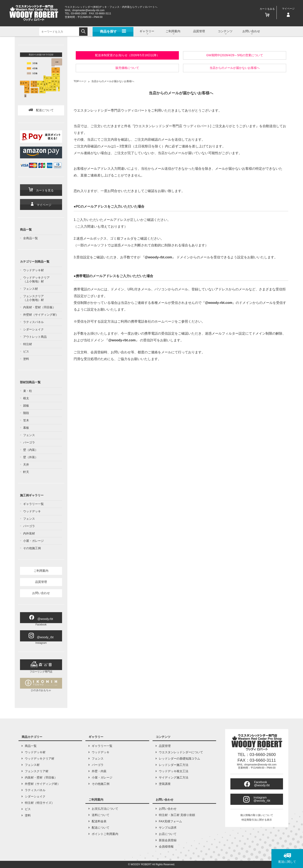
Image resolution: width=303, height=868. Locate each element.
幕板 (26, 428)
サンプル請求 (168, 828)
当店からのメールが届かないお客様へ (235, 68)
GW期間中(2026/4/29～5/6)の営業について (235, 55)
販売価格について (127, 68)
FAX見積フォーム (170, 821)
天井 (26, 465)
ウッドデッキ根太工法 (174, 771)
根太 (26, 398)
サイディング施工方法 (174, 777)
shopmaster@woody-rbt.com (88, 10)
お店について (168, 834)
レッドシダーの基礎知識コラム (179, 758)
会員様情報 (166, 847)
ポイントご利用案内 (105, 834)
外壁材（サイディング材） (41, 315)
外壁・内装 (99, 771)
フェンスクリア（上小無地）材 (33, 298)
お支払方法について (105, 809)
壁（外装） (31, 457)
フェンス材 (31, 289)
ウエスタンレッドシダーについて (181, 752)
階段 (26, 413)
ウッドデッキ (32, 511)
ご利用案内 (41, 571)
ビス (26, 351)
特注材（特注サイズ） (40, 803)
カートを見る (41, 190)
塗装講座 (165, 784)
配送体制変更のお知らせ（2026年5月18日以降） (127, 55)
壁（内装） (31, 450)
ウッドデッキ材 (33, 270)
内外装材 (29, 533)
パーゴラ (29, 442)
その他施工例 (32, 548)
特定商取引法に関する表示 (257, 820)
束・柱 (28, 391)
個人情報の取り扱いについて (257, 815)
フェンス (29, 435)
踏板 (26, 406)
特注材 (28, 344)
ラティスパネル (33, 322)
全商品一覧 (31, 238)
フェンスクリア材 (37, 771)
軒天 (26, 472)
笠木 (26, 420)
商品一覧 (31, 746)
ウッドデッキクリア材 (40, 758)
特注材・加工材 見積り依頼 (177, 815)
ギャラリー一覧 (33, 504)
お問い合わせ (41, 593)
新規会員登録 (168, 840)
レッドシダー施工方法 (174, 765)
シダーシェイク (33, 329)
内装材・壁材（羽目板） (39, 307)
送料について (101, 815)
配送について (41, 110)
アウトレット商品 (35, 337)
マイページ (41, 204)
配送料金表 (99, 821)
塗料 (26, 359)
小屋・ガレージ (33, 541)
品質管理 (199, 31)
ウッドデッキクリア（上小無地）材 (36, 279)
